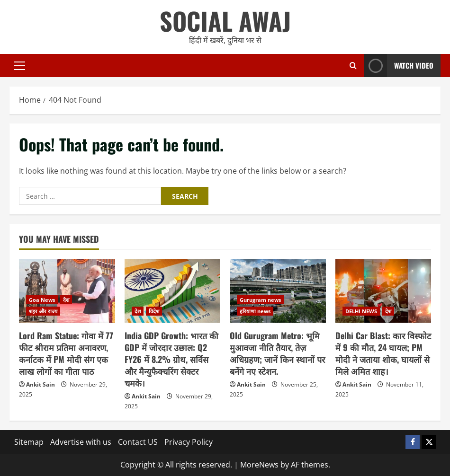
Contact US (138, 442)
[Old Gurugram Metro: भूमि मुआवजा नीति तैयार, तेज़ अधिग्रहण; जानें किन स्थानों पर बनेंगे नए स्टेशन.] (278, 291)
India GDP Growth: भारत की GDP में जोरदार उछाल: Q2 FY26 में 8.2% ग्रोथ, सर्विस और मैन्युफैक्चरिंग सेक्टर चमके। (171, 359)
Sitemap (29, 442)
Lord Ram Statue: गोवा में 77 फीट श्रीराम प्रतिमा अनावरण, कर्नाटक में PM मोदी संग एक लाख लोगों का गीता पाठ (66, 353)
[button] (20, 66)
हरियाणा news (255, 311)
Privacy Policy (189, 442)
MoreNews (259, 465)
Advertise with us (81, 442)
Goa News (42, 300)
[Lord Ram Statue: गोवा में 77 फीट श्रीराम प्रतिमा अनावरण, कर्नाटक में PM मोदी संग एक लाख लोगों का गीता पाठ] (67, 291)
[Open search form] (353, 66)
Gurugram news (260, 300)
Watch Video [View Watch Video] (399, 66)
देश (66, 300)
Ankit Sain (40, 384)
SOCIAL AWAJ (225, 21)
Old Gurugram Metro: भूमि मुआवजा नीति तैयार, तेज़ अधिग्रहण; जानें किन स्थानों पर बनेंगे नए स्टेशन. (277, 353)
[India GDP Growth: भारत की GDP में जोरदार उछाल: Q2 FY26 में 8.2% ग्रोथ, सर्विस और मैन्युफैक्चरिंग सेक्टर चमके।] (173, 291)
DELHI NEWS (361, 311)
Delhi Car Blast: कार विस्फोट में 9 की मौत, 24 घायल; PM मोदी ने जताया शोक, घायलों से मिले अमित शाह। (383, 353)
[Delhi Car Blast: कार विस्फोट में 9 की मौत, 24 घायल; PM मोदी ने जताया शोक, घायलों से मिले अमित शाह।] (383, 291)
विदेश (154, 311)
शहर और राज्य (43, 311)
